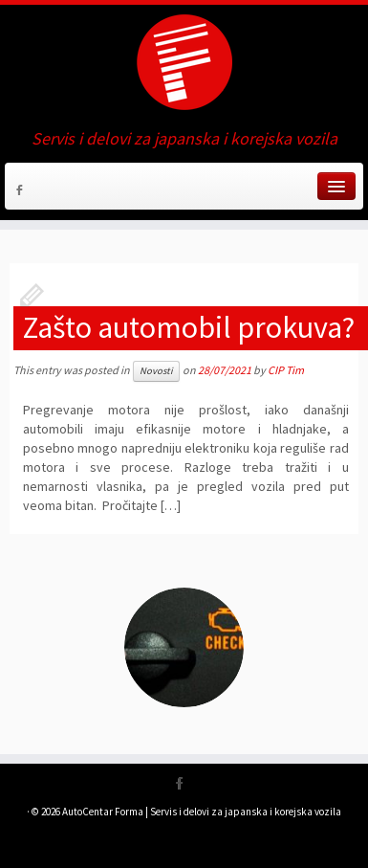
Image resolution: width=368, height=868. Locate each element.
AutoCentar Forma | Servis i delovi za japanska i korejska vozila (202, 812)
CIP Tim (286, 370)
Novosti (156, 371)
